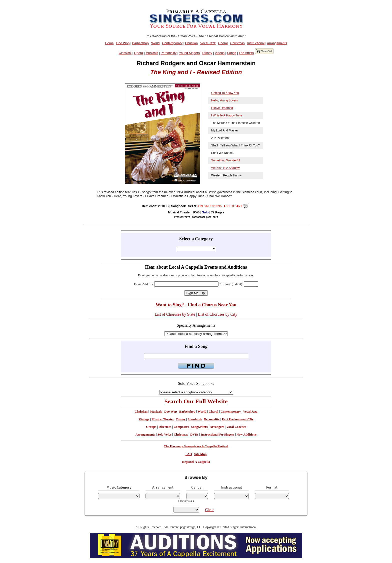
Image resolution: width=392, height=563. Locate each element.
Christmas (237, 43)
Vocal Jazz (208, 43)
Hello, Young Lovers (225, 100)
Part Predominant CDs (238, 419)
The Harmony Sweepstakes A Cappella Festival (196, 446)
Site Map (200, 454)
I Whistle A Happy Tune (227, 115)
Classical (125, 53)
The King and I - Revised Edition (196, 72)
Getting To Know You (225, 93)
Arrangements (277, 43)
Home (109, 43)
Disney (207, 53)
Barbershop (140, 43)
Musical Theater (163, 419)
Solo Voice (164, 435)
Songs (231, 53)
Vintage (144, 419)
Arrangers (217, 427)
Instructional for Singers (217, 435)
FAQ (189, 454)
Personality (169, 53)
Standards (195, 419)
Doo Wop (123, 43)
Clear (209, 510)
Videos (220, 53)
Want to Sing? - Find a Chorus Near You (196, 305)
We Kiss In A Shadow (225, 168)
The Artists (246, 53)
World (155, 43)
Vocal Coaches (236, 427)
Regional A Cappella (196, 462)
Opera (138, 53)
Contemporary (172, 43)
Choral (223, 43)
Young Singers (189, 53)
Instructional (256, 43)
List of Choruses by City (218, 314)
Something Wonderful (226, 160)
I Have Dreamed (222, 108)
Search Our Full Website (196, 401)
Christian (191, 43)
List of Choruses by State (175, 314)
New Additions (246, 435)
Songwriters (199, 427)
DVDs (194, 435)
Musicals (152, 53)
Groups (151, 427)
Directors (165, 427)
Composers (181, 427)
